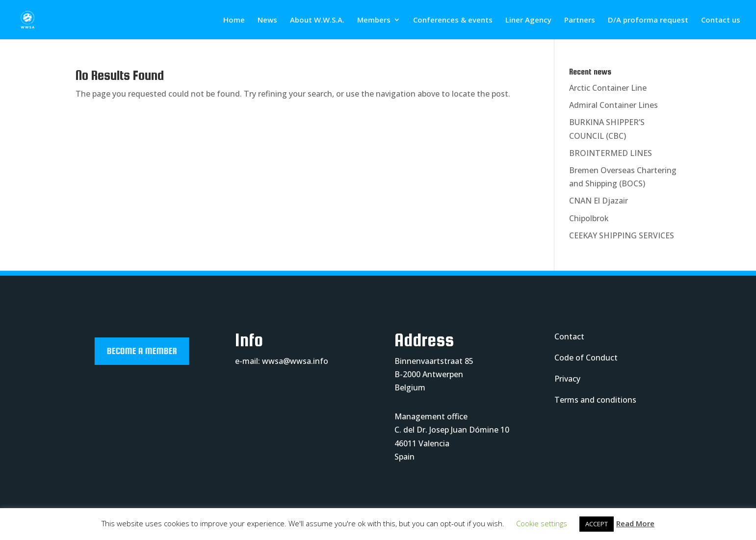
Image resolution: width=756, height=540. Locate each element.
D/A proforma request (648, 20)
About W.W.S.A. (317, 20)
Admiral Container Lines (613, 105)
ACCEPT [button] (597, 524)
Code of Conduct (586, 358)
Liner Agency (528, 20)
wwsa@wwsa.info (295, 361)
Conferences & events (453, 20)
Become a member (159, 351)
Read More (635, 523)
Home (234, 20)
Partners (580, 20)
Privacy (567, 379)
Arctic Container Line (608, 88)
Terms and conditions (595, 400)
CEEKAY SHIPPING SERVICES (622, 235)
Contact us (721, 20)
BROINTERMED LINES (611, 153)
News (267, 20)
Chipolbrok (589, 218)
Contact (569, 336)
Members (374, 20)
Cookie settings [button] (542, 523)
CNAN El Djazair (599, 201)
